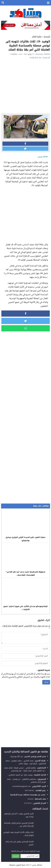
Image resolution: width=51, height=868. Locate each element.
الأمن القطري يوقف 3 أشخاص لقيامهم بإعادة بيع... (19, 815)
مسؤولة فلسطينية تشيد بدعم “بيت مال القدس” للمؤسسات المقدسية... (26, 573)
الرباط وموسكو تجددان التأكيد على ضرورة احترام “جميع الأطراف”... (26, 608)
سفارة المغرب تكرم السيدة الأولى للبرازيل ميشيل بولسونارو (26, 539)
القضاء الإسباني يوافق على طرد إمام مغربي (20, 843)
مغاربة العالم (37, 37)
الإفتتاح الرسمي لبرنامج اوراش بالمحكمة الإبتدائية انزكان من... (19, 824)
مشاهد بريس (37, 865)
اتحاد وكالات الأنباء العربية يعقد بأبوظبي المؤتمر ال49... (18, 834)
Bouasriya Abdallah (43, 54)
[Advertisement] (26, 85)
